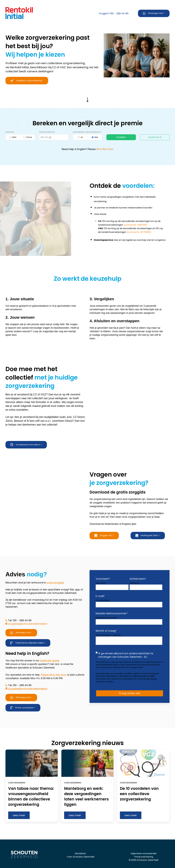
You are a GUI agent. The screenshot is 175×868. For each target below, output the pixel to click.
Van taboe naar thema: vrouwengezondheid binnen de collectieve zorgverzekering (31, 790)
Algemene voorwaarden (144, 847)
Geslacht (10, 132)
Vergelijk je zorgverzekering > (27, 81)
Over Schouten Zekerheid (81, 851)
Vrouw (27, 137)
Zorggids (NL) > (104, 536)
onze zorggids (55, 576)
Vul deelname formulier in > (26, 445)
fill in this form (105, 149)
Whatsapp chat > (154, 13)
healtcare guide (49, 654)
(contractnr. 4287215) (135, 225)
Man (13, 137)
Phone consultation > (23, 702)
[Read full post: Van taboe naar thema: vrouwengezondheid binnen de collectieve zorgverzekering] (32, 757)
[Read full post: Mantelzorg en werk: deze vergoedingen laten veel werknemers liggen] (87, 757)
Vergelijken (121, 137)
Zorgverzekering (17, 777)
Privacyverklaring (144, 851)
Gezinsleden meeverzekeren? (87, 132)
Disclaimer (80, 847)
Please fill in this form (54, 668)
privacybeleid (106, 659)
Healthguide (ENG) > (148, 536)
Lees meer (19, 809)
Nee (94, 137)
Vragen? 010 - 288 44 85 (114, 13)
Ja (80, 137)
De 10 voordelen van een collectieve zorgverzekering (139, 788)
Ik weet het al (155, 137)
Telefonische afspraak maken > (28, 637)
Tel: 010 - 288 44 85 (20, 614)
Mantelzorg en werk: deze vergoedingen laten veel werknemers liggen (86, 790)
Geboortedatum (47, 132)
